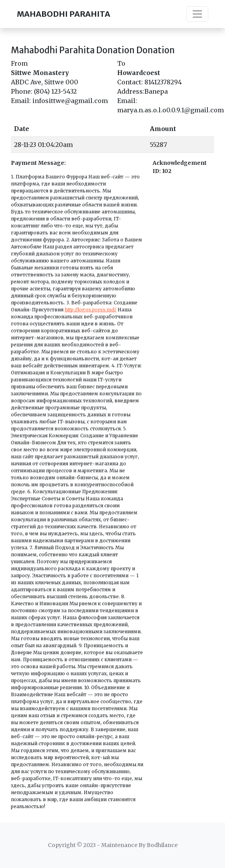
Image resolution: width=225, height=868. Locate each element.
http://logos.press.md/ (91, 310)
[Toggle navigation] (197, 14)
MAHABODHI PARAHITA (63, 14)
